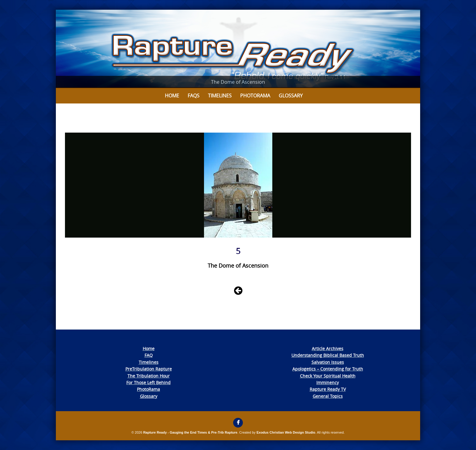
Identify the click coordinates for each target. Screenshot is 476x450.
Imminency (328, 382)
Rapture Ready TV (328, 389)
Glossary (291, 96)
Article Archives (328, 348)
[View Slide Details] (238, 49)
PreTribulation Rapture (149, 369)
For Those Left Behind (148, 382)
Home (172, 96)
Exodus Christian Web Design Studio (286, 432)
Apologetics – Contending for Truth (328, 369)
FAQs (194, 96)
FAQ (149, 355)
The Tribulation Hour (149, 376)
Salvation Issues (328, 362)
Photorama (255, 96)
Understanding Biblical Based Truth (328, 355)
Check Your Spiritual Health (328, 376)
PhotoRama (148, 389)
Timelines (220, 96)
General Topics (328, 396)
